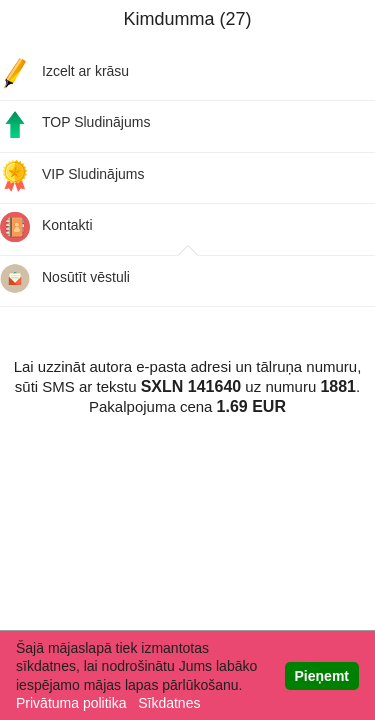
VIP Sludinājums (72, 175)
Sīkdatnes (169, 703)
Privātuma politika (71, 703)
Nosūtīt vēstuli (65, 278)
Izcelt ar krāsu (64, 72)
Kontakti (46, 226)
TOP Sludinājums (75, 123)
